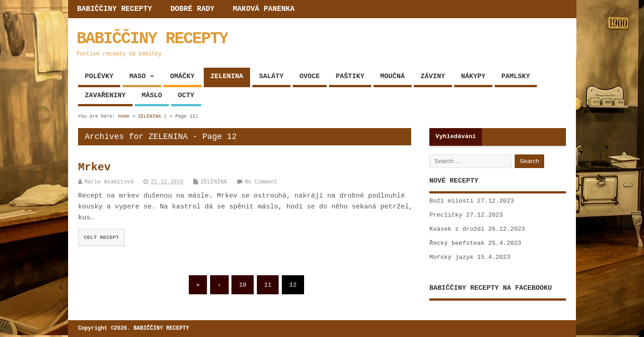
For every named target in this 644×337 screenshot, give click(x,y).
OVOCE (310, 77)
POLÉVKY (99, 77)
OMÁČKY (182, 77)
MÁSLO (152, 96)
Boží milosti (451, 201)
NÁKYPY (473, 77)
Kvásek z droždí (457, 229)
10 (243, 285)
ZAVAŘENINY (105, 96)
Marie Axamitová (109, 182)
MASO (138, 77)
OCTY (186, 96)
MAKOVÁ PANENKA (264, 9)
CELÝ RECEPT (102, 238)
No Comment (261, 182)
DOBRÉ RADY (192, 9)
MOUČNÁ (393, 77)
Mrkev (94, 167)
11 (268, 285)
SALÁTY (271, 77)
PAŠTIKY (350, 77)
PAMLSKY (516, 77)
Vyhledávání (456, 136)
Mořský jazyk (451, 257)
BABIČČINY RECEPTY (115, 9)
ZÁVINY (433, 77)
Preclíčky (446, 215)
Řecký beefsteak (457, 243)
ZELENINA (227, 77)
